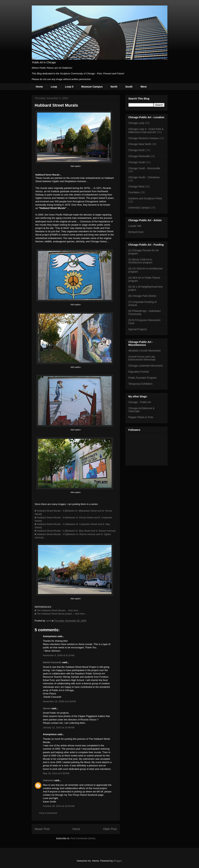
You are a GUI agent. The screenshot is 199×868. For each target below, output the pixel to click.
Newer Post (42, 829)
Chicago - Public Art (140, 402)
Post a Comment (48, 813)
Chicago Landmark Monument (146, 366)
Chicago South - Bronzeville (144, 168)
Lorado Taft (135, 226)
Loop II (69, 87)
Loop (54, 87)
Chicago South (137, 162)
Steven (47, 708)
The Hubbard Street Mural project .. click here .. (62, 614)
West (143, 87)
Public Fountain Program (143, 378)
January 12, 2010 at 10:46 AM (59, 727)
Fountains (134, 192)
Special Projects (138, 329)
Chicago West (136, 186)
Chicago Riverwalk (139, 156)
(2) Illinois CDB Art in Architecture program (140, 261)
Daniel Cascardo (52, 662)
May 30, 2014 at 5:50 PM (56, 773)
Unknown (48, 780)
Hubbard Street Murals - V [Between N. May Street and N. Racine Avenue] (76, 531)
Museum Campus (92, 87)
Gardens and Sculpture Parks (145, 198)
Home (39, 87)
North (114, 87)
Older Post (110, 829)
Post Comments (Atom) (83, 838)
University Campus (139, 208)
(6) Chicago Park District (142, 296)
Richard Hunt (136, 232)
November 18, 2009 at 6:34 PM (59, 701)
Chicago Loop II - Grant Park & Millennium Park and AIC (146, 131)
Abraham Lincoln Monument (145, 351)
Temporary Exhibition (140, 384)
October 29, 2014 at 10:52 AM (59, 806)
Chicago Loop (136, 123)
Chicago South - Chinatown (144, 177)
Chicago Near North (140, 144)
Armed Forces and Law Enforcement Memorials (142, 358)
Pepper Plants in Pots (141, 417)
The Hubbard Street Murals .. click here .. (58, 610)
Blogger (118, 861)
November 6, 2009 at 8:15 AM (59, 655)
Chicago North (137, 150)
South (129, 87)
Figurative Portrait (139, 372)
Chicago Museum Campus (144, 138)
